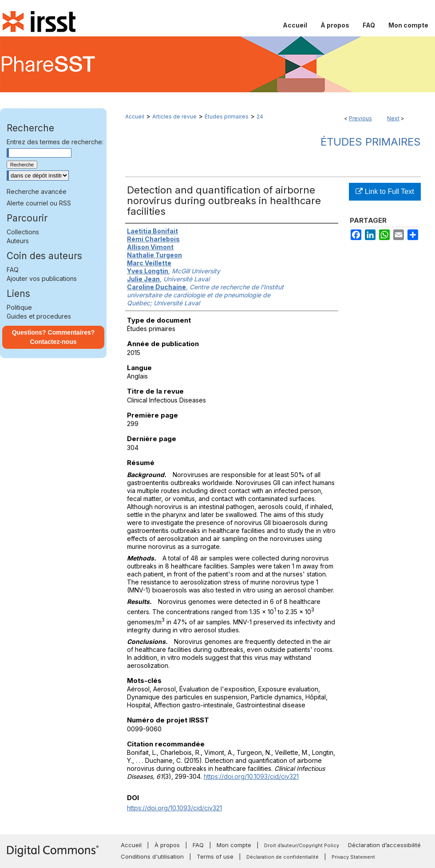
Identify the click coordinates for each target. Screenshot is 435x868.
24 (260, 116)
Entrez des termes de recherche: (55, 142)
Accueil (135, 116)
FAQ (13, 270)
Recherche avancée (37, 191)
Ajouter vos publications (42, 278)
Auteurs (18, 241)
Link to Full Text (385, 191)
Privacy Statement (353, 857)
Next (393, 118)
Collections (23, 232)
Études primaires (227, 116)
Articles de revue (174, 116)
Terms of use (215, 856)
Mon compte (234, 845)
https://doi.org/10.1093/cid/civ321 (251, 776)
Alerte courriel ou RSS (39, 203)
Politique (19, 307)
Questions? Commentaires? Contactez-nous (53, 337)
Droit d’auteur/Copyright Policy (302, 845)
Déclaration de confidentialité (283, 857)
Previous (360, 118)
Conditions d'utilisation (152, 856)
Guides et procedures (39, 316)
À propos (167, 845)
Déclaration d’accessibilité (384, 845)
